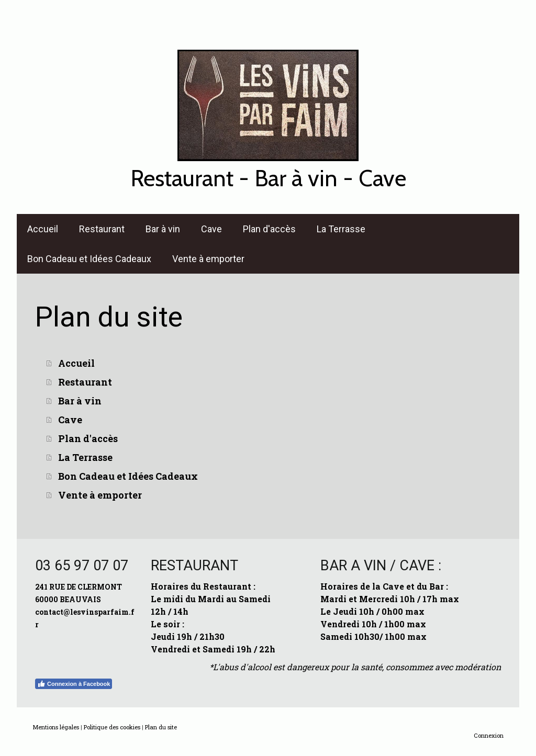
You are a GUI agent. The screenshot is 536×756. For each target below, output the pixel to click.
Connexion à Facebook (74, 684)
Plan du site (161, 727)
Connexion (489, 735)
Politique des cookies (112, 727)
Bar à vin (163, 229)
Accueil (43, 229)
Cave (211, 229)
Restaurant (102, 229)
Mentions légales (56, 727)
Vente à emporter (208, 259)
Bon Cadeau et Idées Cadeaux (89, 259)
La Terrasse (341, 229)
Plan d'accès (269, 229)
